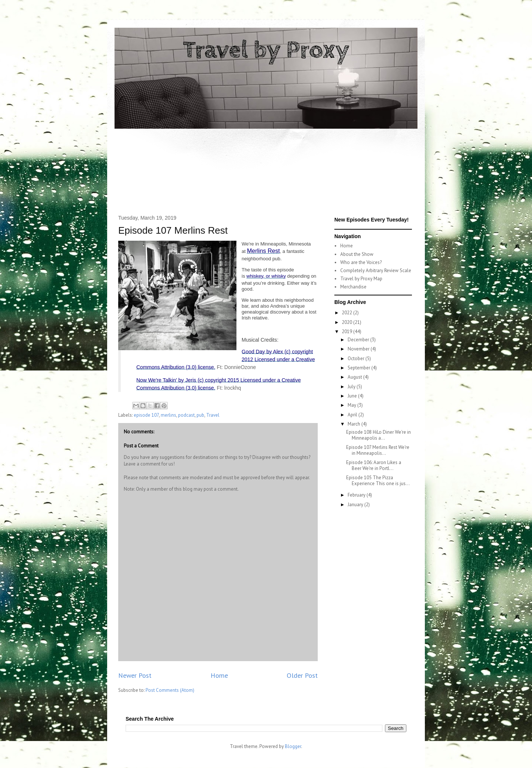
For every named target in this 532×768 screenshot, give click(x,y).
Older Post (302, 675)
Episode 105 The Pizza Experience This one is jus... (378, 481)
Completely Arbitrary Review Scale (376, 270)
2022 (347, 313)
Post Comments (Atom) (170, 690)
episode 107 (146, 415)
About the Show (357, 254)
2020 (347, 322)
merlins (168, 415)
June (353, 396)
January (356, 505)
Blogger (293, 746)
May (352, 405)
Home (219, 675)
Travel (213, 415)
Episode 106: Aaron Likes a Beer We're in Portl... (374, 465)
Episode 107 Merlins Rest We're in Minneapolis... (378, 450)
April (353, 415)
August (355, 377)
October (357, 358)
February (357, 495)
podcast (186, 415)
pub (200, 415)
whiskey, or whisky (266, 276)
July (352, 387)
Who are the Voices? (361, 262)
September (359, 368)
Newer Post (135, 675)
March (354, 424)
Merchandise (353, 287)
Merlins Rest (263, 251)
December (359, 340)
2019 (347, 331)
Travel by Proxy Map (361, 279)
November (359, 349)
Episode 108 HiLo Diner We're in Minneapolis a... (378, 435)
